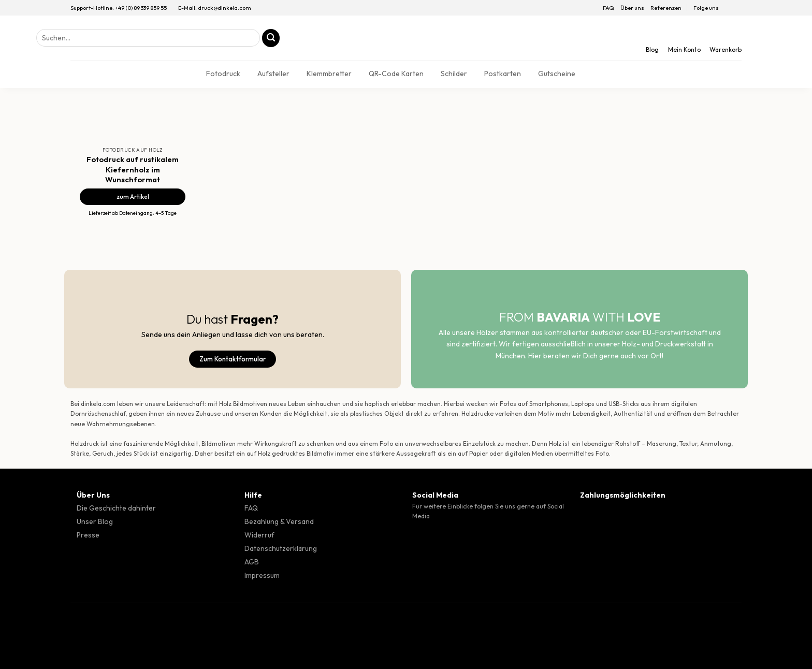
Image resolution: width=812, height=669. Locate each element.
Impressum (262, 575)
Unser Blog (95, 521)
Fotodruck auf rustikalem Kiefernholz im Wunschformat (133, 169)
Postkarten (503, 74)
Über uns (632, 8)
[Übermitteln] (271, 38)
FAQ (608, 8)
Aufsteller (273, 74)
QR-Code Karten (396, 74)
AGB (252, 562)
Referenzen (666, 8)
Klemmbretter (329, 74)
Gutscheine (557, 74)
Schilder (454, 74)
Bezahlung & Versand (279, 521)
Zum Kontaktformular (233, 359)
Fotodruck (223, 74)
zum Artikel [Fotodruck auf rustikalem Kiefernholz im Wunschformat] (133, 197)
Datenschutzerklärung (281, 548)
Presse (88, 535)
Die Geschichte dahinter (116, 508)
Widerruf (259, 535)
